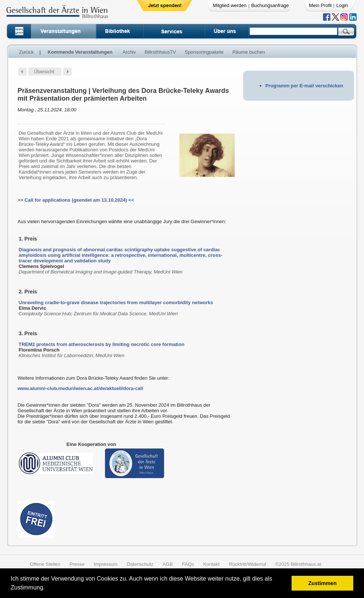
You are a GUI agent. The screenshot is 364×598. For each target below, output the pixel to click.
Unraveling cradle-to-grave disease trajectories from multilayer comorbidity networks (116, 303)
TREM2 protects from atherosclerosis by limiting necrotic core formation (102, 344)
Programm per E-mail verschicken (304, 86)
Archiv (129, 52)
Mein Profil (320, 5)
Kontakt (211, 564)
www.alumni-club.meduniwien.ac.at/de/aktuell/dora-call (81, 388)
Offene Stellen (45, 564)
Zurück (27, 52)
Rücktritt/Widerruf (247, 564)
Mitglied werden (230, 5)
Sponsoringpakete (204, 52)
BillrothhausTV (161, 52)
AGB (168, 564)
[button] (47, 589)
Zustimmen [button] (322, 583)
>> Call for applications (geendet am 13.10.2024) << (76, 200)
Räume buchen (249, 52)
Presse (77, 564)
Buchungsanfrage (270, 5)
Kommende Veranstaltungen (80, 52)
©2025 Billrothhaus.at (298, 564)
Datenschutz (140, 564)
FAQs (188, 564)
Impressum (106, 564)
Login (342, 5)
